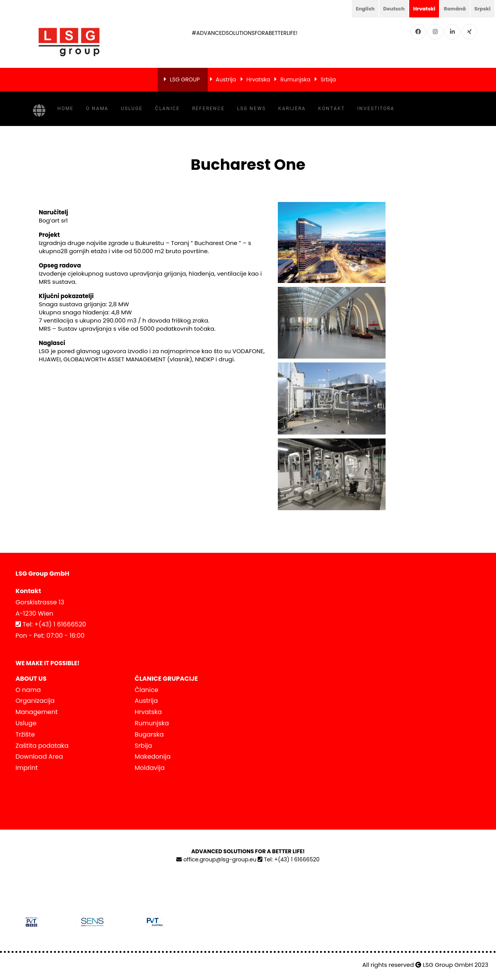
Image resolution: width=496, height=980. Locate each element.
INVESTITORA (376, 109)
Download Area (39, 757)
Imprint (27, 768)
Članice (167, 109)
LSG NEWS (251, 109)
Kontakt (332, 109)
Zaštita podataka (42, 746)
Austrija (226, 79)
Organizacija (35, 701)
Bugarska (149, 734)
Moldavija (150, 768)
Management (37, 712)
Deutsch (387, 9)
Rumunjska (295, 79)
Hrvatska (258, 79)
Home (65, 109)
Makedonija (153, 757)
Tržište (25, 734)
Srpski (482, 9)
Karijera (292, 109)
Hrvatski (420, 9)
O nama (97, 109)
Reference (208, 109)
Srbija (328, 79)
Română (452, 9)
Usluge (132, 109)
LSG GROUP (185, 79)
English (357, 9)
